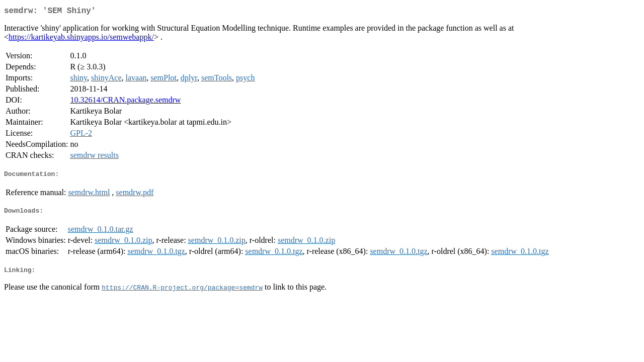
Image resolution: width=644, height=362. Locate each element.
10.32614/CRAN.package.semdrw (125, 102)
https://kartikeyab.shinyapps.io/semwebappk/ (81, 39)
